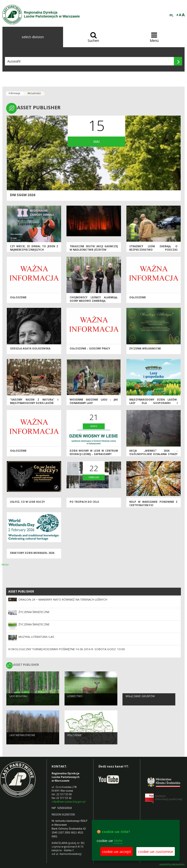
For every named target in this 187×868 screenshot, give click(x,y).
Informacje (14, 93)
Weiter (5, 565)
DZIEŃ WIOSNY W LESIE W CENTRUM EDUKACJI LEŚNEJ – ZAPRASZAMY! (94, 452)
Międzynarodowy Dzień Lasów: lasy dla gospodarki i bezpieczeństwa (153, 403)
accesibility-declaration (172, 864)
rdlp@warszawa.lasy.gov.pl (69, 801)
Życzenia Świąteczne (34, 612)
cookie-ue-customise (156, 851)
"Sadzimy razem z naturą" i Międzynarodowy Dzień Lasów (34, 401)
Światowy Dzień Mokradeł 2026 (32, 553)
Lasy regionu (19, 696)
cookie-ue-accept (117, 851)
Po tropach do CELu (84, 502)
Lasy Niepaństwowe (22, 735)
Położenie (75, 735)
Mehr (118, 841)
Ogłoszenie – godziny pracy (90, 348)
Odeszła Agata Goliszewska (30, 348)
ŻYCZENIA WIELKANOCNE (145, 348)
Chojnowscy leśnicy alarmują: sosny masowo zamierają (94, 299)
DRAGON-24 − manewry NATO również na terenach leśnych (63, 599)
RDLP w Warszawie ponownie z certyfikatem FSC (153, 504)
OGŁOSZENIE (138, 297)
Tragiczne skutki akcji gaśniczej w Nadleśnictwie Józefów (94, 248)
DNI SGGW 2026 (23, 195)
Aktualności (34, 93)
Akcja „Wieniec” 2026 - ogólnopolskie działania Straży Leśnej (153, 454)
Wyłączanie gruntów (140, 696)
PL (172, 15)
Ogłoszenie (18, 297)
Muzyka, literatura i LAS (36, 637)
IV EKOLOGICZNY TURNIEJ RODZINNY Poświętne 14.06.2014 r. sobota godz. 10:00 (66, 649)
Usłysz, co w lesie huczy (27, 502)
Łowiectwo (75, 696)
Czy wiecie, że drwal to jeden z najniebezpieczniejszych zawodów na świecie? (34, 250)
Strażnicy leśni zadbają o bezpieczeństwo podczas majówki (153, 250)
